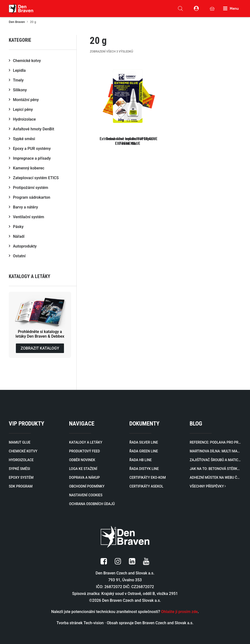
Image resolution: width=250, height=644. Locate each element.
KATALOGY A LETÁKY (86, 442)
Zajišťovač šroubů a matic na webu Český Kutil (215, 460)
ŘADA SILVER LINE (144, 442)
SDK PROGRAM (21, 486)
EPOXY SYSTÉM (21, 478)
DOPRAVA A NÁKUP (84, 478)
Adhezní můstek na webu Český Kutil (215, 478)
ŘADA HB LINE (141, 460)
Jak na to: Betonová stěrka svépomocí (215, 469)
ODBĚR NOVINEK (82, 460)
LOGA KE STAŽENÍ (83, 469)
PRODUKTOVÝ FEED (84, 451)
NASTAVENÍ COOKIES (86, 495)
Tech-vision (94, 623)
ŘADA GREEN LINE (144, 451)
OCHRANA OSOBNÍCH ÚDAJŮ (92, 504)
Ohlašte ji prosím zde (179, 612)
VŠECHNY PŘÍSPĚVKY (208, 486)
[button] (128, 104)
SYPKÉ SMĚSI (19, 469)
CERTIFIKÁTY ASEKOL (146, 486)
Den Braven (17, 22)
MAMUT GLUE (20, 442)
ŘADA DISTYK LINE (144, 469)
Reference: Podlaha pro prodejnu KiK (215, 442)
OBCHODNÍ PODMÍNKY (87, 486)
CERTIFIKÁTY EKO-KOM (148, 478)
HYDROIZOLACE (21, 460)
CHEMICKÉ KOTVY (23, 451)
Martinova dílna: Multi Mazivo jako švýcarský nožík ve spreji (215, 451)
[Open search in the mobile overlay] (180, 9)
